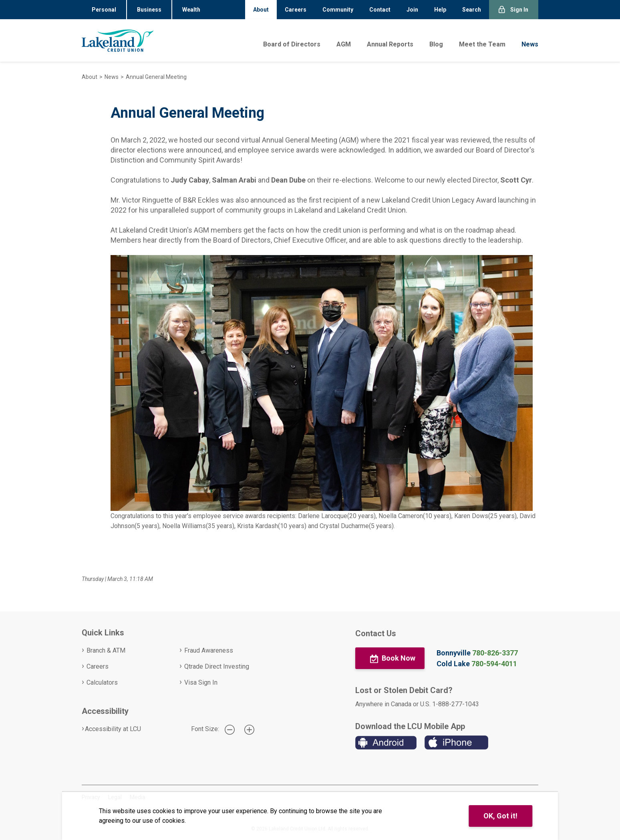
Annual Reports (390, 44)
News (530, 44)
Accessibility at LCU (113, 729)
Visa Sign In (201, 682)
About (261, 10)
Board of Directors (292, 44)
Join (412, 10)
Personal (104, 10)
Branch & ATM (106, 650)
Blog (436, 44)
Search (472, 10)
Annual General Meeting (156, 77)
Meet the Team (482, 44)
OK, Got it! (500, 816)
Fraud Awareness (209, 650)
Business (149, 10)
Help (440, 10)
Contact (380, 10)
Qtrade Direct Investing (217, 666)
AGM (344, 44)
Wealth (191, 10)
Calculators (102, 682)
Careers (296, 10)
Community (338, 10)
